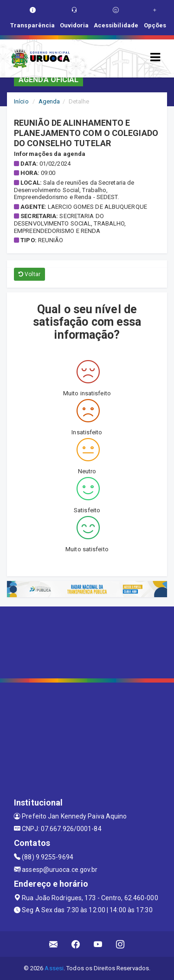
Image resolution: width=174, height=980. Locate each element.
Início (21, 101)
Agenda (49, 101)
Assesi (54, 968)
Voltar (29, 274)
